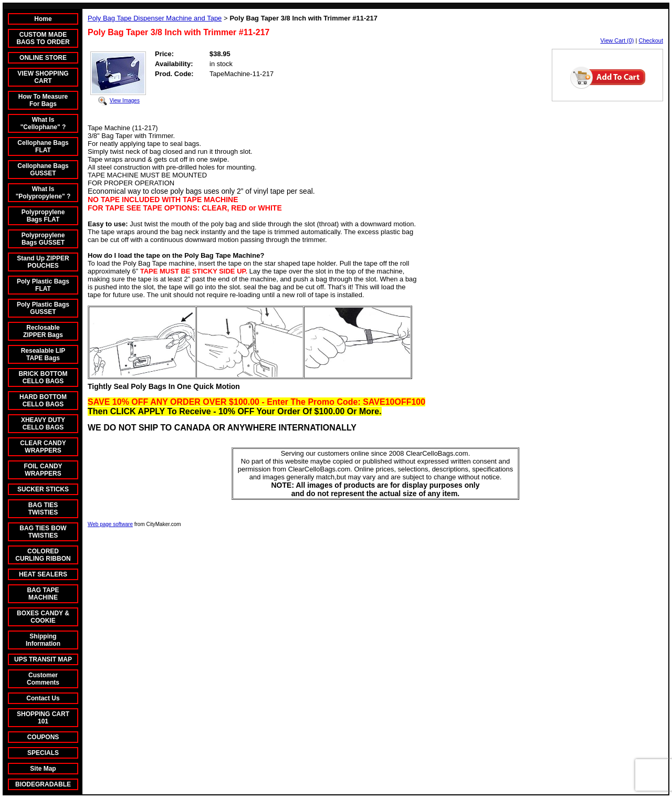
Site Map (43, 769)
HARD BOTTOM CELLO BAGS (43, 401)
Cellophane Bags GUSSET (43, 170)
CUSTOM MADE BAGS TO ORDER (43, 38)
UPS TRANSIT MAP (43, 659)
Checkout (651, 40)
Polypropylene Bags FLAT (43, 216)
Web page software (110, 524)
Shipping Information (43, 640)
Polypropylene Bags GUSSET (43, 239)
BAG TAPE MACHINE (43, 594)
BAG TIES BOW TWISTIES (43, 532)
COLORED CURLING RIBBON (43, 555)
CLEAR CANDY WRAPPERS (43, 447)
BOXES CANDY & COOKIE (43, 617)
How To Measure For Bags (43, 100)
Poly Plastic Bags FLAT (43, 285)
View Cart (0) (617, 40)
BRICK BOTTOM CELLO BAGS (43, 377)
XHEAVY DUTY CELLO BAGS (43, 424)
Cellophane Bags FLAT (43, 146)
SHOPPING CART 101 (43, 718)
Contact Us (43, 698)
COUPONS (43, 737)
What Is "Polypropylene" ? (43, 193)
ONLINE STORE (43, 58)
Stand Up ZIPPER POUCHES (43, 262)
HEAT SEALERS (43, 574)
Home (43, 19)
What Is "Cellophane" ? (43, 123)
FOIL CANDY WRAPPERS (43, 470)
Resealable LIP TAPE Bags (43, 354)
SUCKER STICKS (43, 489)
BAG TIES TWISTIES (43, 509)
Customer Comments (43, 679)
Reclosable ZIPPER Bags (43, 331)
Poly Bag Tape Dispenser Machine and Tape (155, 18)
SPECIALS (43, 753)
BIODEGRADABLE (43, 784)
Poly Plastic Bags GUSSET (43, 308)
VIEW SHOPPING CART (43, 77)
